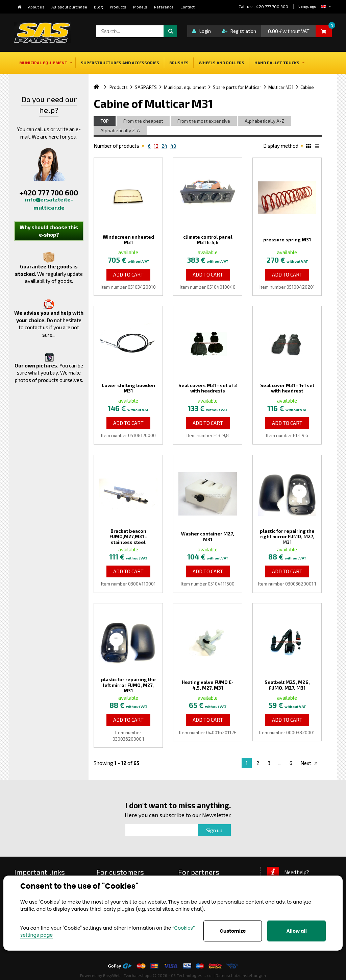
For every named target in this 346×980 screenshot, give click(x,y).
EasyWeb (112, 975)
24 (164, 146)
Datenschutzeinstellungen (241, 975)
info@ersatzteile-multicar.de (49, 203)
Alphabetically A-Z (264, 121)
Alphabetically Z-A (120, 130)
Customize (233, 931)
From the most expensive (204, 121)
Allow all (296, 931)
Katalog (310, 147)
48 (173, 146)
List (318, 147)
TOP (105, 121)
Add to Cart (128, 274)
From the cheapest (143, 121)
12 (156, 146)
